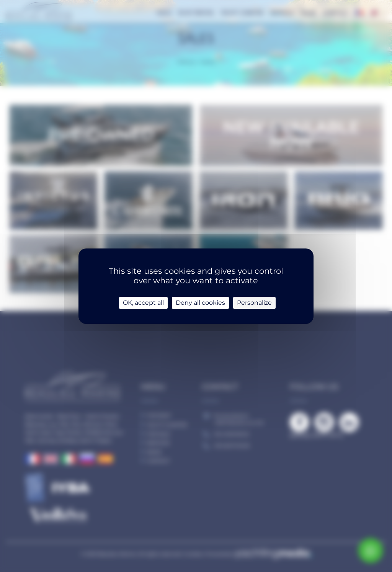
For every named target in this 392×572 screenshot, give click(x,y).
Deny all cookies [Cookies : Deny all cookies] (200, 303)
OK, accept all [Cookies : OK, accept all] (143, 303)
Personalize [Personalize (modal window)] (254, 303)
